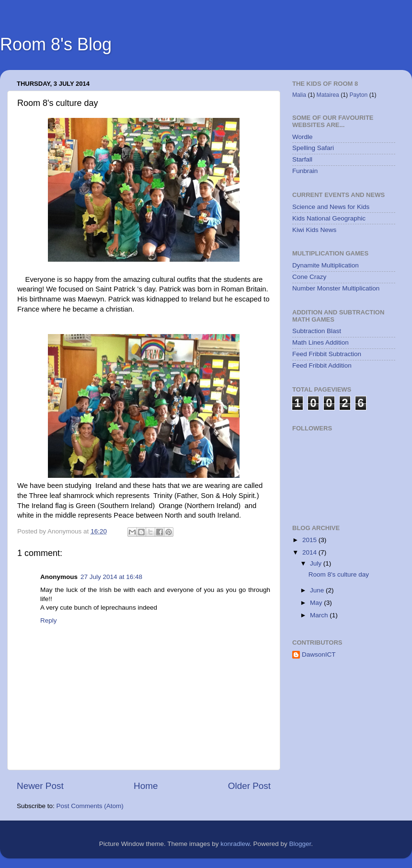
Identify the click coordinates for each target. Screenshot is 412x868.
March (320, 615)
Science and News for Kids (331, 207)
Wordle (303, 137)
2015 (310, 540)
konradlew (235, 844)
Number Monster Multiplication (336, 288)
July (317, 563)
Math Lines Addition (320, 342)
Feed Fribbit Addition (322, 365)
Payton (358, 95)
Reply (49, 620)
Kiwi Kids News (314, 230)
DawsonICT (319, 654)
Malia (299, 95)
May (317, 603)
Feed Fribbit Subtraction (327, 354)
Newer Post (40, 786)
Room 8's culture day (339, 574)
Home (146, 786)
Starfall (302, 159)
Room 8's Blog (56, 44)
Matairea (328, 95)
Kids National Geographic (329, 218)
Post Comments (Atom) (90, 806)
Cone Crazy (309, 277)
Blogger (300, 844)
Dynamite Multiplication (326, 265)
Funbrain (305, 171)
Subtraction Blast (317, 331)
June (318, 590)
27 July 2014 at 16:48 (111, 577)
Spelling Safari (313, 148)
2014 (310, 552)
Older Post (249, 786)
